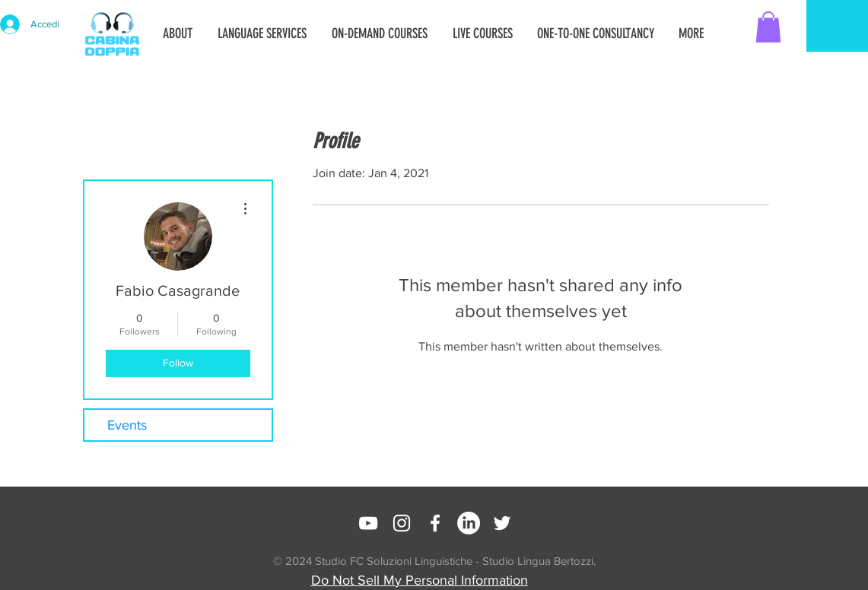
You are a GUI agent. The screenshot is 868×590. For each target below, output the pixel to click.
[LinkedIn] (469, 523)
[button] (768, 27)
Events (127, 425)
